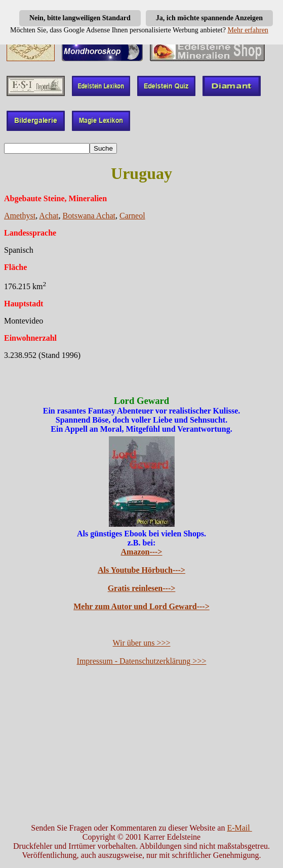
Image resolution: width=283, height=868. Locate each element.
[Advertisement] (141, 745)
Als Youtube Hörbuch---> (141, 570)
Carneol (132, 216)
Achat (49, 216)
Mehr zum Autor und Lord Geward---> (141, 606)
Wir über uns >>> (142, 643)
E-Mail (239, 828)
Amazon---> (142, 552)
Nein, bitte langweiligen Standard (80, 18)
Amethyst (20, 216)
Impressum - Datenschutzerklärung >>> (142, 661)
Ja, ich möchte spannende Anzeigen (209, 18)
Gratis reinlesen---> (142, 588)
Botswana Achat (89, 216)
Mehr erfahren (248, 30)
